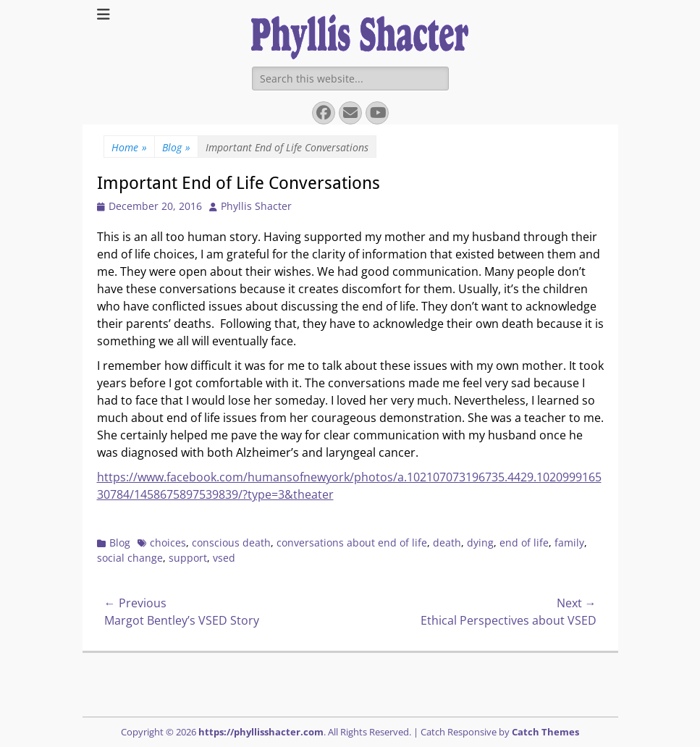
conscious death (231, 543)
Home (129, 147)
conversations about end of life (352, 543)
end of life (524, 543)
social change (130, 558)
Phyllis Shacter (256, 206)
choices (168, 543)
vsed (224, 558)
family (569, 543)
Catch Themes (545, 732)
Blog (176, 147)
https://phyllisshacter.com (261, 732)
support (188, 558)
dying (480, 543)
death (447, 543)
